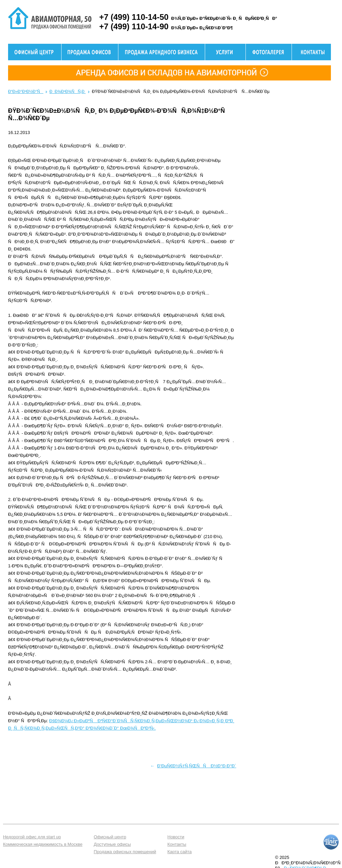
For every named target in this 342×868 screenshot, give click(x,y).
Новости (176, 837)
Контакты (177, 844)
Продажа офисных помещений (125, 852)
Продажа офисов (90, 52)
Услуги (225, 52)
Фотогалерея (269, 52)
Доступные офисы (112, 844)
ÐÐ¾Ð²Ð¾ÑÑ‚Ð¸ (68, 92)
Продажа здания (162, 52)
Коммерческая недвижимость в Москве (43, 844)
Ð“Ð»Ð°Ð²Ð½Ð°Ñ (26, 92)
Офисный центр (35, 52)
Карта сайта (180, 852)
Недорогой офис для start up (32, 837)
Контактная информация (311, 52)
